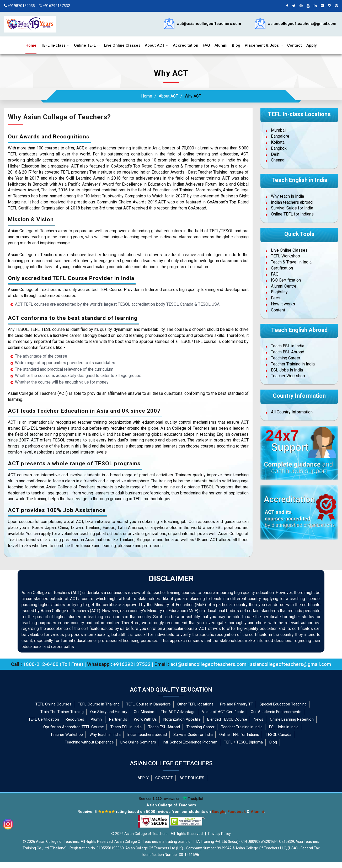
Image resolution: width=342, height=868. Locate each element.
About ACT (155, 45)
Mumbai (278, 130)
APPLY (143, 778)
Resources (75, 719)
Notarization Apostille (182, 719)
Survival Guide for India (292, 208)
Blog (236, 45)
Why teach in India (287, 196)
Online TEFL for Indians (292, 214)
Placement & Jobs (262, 45)
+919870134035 (19, 6)
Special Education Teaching (283, 704)
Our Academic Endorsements (276, 712)
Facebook (237, 812)
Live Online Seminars (138, 742)
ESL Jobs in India (287, 370)
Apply (311, 45)
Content (278, 310)
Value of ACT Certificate (223, 712)
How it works (283, 304)
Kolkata (278, 142)
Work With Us (145, 719)
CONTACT (164, 778)
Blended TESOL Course (227, 719)
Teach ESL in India (288, 346)
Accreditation (186, 45)
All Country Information (292, 412)
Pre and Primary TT (237, 704)
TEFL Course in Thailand (99, 704)
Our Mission (144, 712)
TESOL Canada (279, 735)
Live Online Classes (122, 45)
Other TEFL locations (195, 704)
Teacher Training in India (293, 364)
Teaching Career (286, 358)
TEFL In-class (53, 45)
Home (31, 45)
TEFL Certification (44, 719)
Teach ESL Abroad (288, 352)
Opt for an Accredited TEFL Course (74, 727)
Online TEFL (85, 45)
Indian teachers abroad (292, 202)
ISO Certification (286, 280)
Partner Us (118, 719)
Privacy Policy (220, 834)
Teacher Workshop (288, 376)
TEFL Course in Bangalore (148, 704)
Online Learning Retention (292, 719)
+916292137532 (54, 6)
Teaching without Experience (89, 742)
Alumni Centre (284, 286)
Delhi (276, 154)
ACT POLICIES (192, 778)
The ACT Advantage (178, 712)
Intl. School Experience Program (190, 742)
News (258, 719)
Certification (282, 268)
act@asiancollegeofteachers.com (209, 24)
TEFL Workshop (285, 256)
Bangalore (280, 136)
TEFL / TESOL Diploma (243, 742)
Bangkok (279, 148)
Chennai (278, 160)
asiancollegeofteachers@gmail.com (302, 24)
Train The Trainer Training (62, 712)
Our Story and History (109, 712)
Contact (295, 45)
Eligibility (279, 292)
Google (219, 812)
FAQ (206, 45)
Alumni (221, 45)
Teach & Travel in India (291, 262)
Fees (276, 298)
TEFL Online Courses (53, 704)
